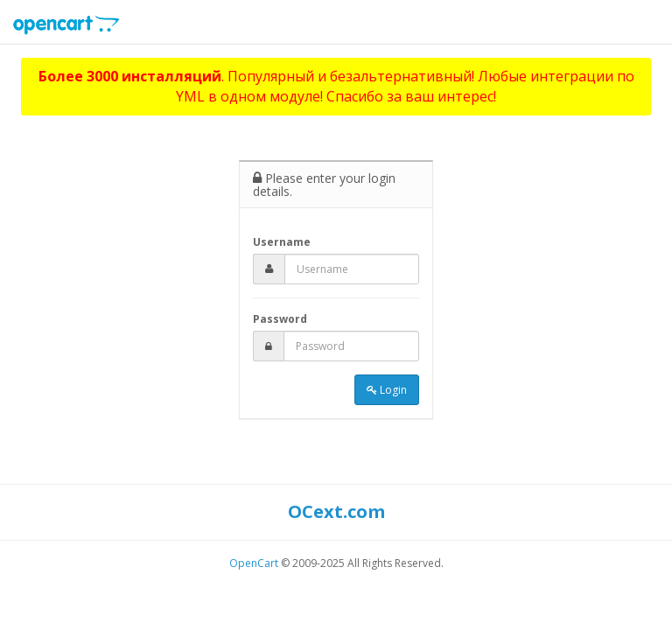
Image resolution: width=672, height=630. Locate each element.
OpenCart (254, 563)
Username (282, 242)
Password (280, 319)
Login (387, 390)
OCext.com (336, 511)
